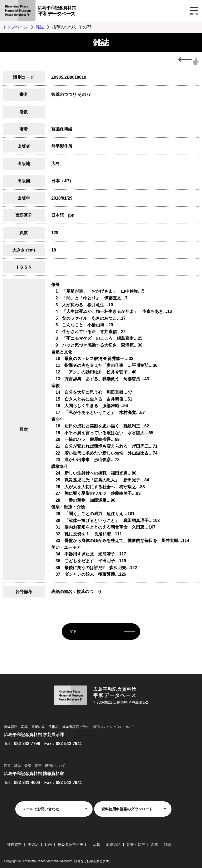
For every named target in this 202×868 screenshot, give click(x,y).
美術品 (33, 845)
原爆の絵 (113, 845)
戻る (73, 632)
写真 (97, 845)
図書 (154, 845)
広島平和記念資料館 (113, 12)
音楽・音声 (136, 845)
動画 (48, 845)
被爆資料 (14, 845)
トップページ (15, 27)
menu (194, 14)
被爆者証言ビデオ (72, 845)
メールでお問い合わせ (41, 809)
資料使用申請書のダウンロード (127, 809)
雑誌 (40, 27)
